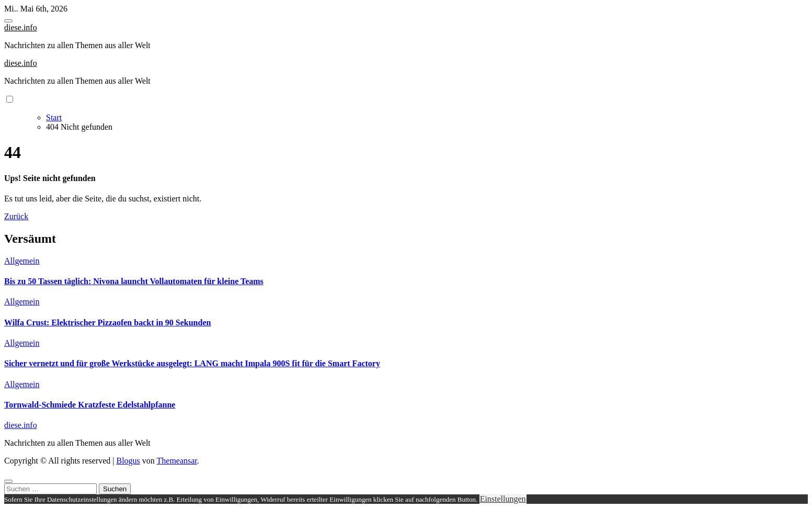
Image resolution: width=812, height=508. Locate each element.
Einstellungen (503, 499)
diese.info (21, 27)
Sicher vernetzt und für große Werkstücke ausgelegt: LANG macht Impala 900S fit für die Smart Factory (192, 363)
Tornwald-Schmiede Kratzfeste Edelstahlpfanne (90, 405)
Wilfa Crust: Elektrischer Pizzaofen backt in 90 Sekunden (107, 323)
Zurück (16, 216)
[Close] (8, 481)
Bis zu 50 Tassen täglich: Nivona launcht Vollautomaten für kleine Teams (134, 281)
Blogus (128, 461)
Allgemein (22, 261)
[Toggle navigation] (8, 21)
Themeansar (177, 461)
